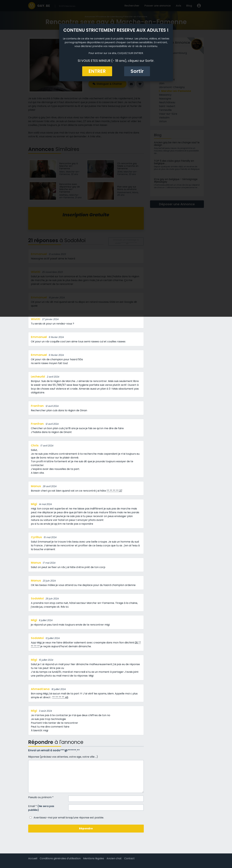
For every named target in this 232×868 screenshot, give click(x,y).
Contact (129, 858)
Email (41, 808)
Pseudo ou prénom (41, 797)
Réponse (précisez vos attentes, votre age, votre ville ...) (63, 757)
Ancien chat (114, 858)
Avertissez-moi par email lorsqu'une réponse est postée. (66, 818)
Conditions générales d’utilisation (60, 858)
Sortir (137, 71)
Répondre (86, 828)
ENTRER (97, 71)
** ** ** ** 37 (114, 491)
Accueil (33, 858)
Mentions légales (94, 858)
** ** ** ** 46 (60, 697)
